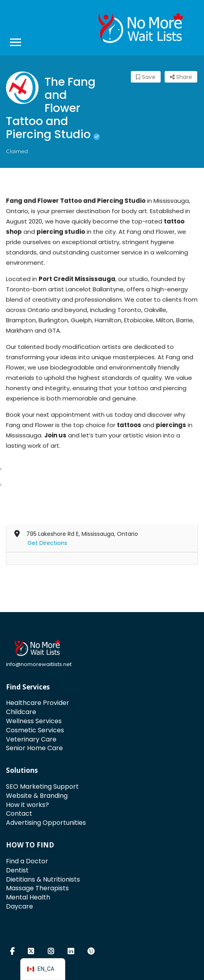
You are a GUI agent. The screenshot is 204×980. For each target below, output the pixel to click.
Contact (19, 813)
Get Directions (47, 543)
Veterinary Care (31, 739)
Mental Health (28, 897)
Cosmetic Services (35, 730)
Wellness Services (34, 721)
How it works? (27, 805)
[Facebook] (14, 484)
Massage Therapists (37, 888)
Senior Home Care (34, 748)
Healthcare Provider (38, 703)
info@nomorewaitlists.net (39, 664)
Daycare (19, 906)
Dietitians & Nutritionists (43, 879)
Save (146, 77)
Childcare (21, 712)
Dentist (17, 870)
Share (181, 77)
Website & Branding (37, 796)
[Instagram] (14, 469)
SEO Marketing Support (42, 787)
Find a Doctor (27, 861)
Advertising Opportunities (46, 823)
